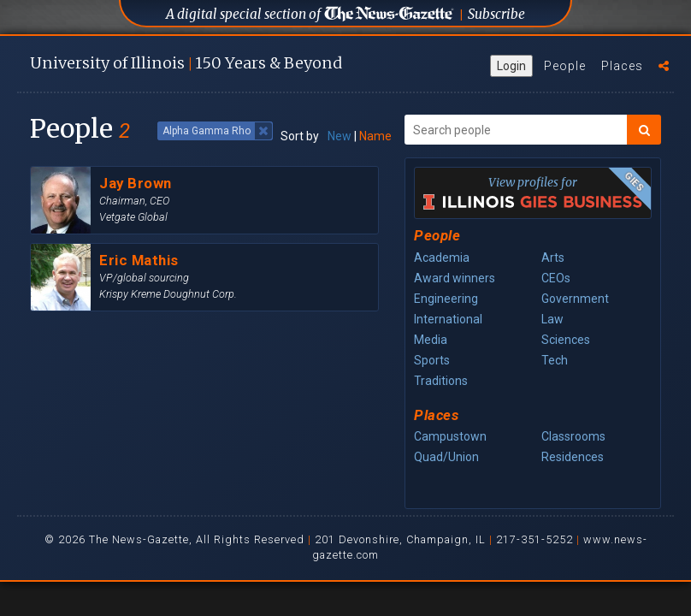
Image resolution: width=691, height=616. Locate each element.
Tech (555, 360)
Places (622, 66)
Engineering (446, 299)
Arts (553, 258)
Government (575, 299)
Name (375, 136)
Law (552, 319)
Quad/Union (446, 457)
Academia (442, 258)
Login (511, 66)
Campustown (450, 436)
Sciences (566, 340)
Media (431, 340)
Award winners (455, 278)
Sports (432, 360)
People (565, 66)
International (448, 319)
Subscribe (496, 14)
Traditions (441, 381)
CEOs (556, 278)
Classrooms (573, 436)
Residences (573, 457)
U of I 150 (186, 63)
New (340, 136)
